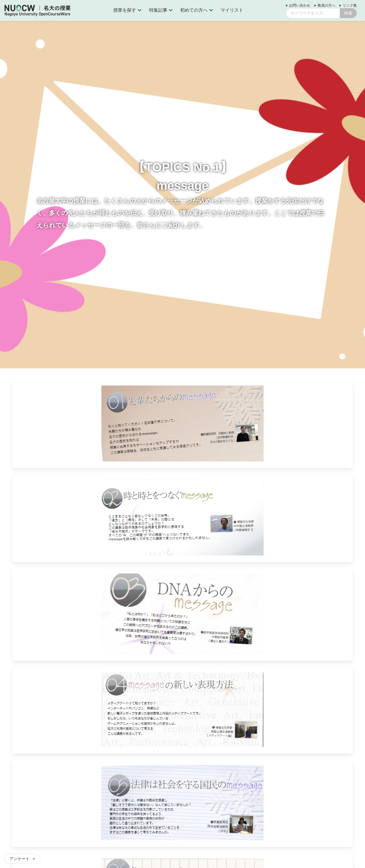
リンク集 (350, 5)
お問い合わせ (300, 5)
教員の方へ (326, 5)
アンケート (20, 859)
